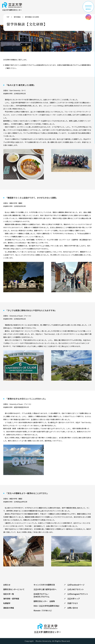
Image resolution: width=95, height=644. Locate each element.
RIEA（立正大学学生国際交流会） (47, 606)
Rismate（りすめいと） (43, 610)
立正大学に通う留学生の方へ (45, 589)
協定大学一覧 (9, 594)
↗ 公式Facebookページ (74, 585)
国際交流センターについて (14, 589)
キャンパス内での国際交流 (44, 585)
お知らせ (7, 585)
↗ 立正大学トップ (72, 599)
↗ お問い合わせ (71, 608)
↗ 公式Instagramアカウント (76, 594)
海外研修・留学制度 (11, 599)
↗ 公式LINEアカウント (74, 589)
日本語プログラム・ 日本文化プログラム (42, 595)
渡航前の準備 (9, 608)
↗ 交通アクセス (71, 603)
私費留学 (7, 603)
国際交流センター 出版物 (44, 601)
